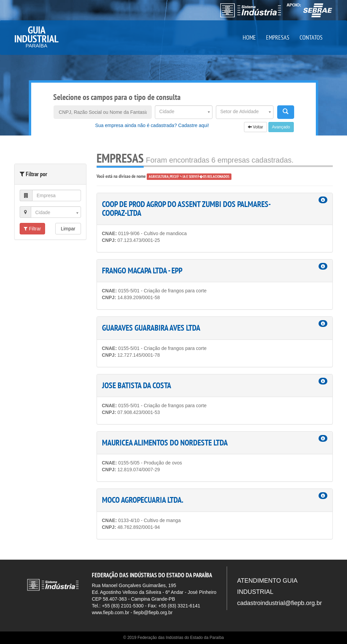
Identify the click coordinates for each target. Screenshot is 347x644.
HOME (249, 37)
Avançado (281, 127)
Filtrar (32, 229)
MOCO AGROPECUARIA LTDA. (143, 500)
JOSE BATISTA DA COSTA (137, 385)
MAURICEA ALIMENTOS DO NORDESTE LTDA (165, 443)
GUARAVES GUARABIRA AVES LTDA (151, 328)
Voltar (256, 127)
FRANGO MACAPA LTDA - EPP (142, 271)
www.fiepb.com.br (110, 612)
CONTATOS (311, 37)
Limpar (68, 229)
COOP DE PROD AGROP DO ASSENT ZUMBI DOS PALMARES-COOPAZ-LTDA (186, 209)
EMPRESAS (278, 37)
